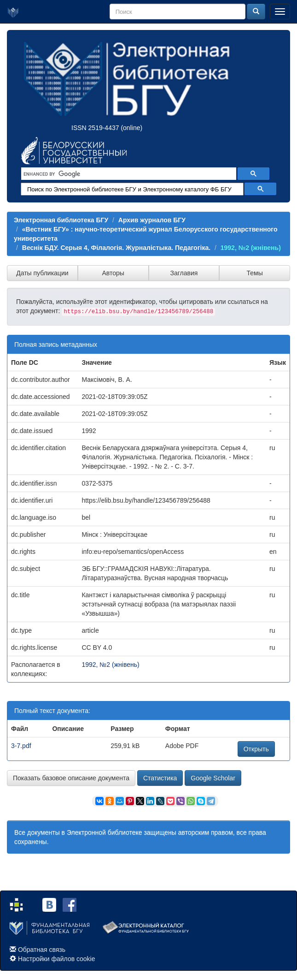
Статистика (160, 778)
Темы (255, 273)
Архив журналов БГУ (152, 220)
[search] (128, 174)
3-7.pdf (21, 746)
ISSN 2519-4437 (95, 128)
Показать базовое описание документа (71, 778)
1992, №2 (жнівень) (251, 248)
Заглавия (184, 273)
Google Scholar (213, 778)
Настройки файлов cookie (57, 959)
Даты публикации (42, 273)
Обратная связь (42, 950)
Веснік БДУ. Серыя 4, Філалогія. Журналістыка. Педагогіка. (116, 248)
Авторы (113, 273)
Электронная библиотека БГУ (61, 220)
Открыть (256, 749)
